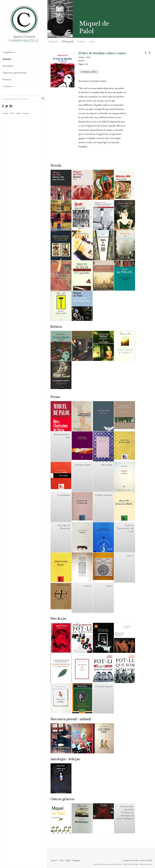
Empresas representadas (15, 73)
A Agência (9, 52)
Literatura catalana (90, 72)
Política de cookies (146, 864)
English (18, 113)
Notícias (7, 79)
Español (5, 113)
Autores (7, 59)
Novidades (8, 66)
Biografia (54, 41)
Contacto (8, 86)
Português (26, 113)
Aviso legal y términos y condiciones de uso (108, 864)
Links (92, 41)
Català (12, 113)
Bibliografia (68, 41)
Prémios (82, 41)
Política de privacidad (131, 864)
